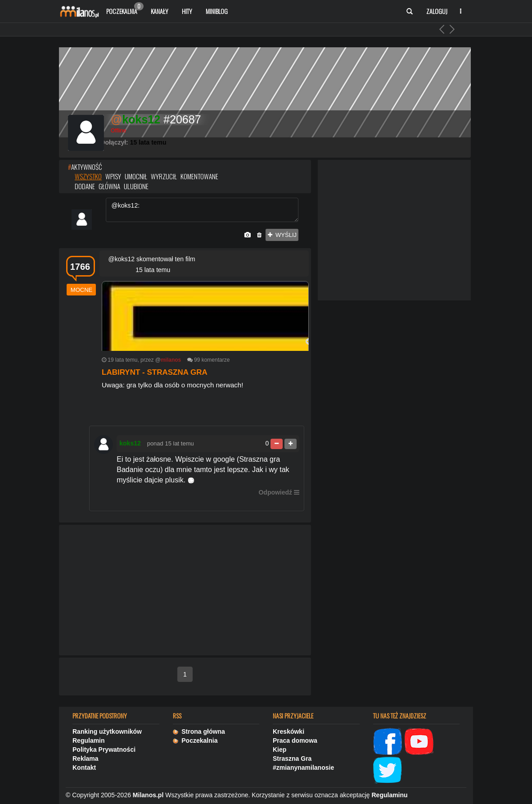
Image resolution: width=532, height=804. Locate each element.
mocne (81, 290)
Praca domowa (295, 740)
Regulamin (89, 740)
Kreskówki (289, 731)
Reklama (86, 759)
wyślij (282, 235)
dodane (85, 186)
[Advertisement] (185, 591)
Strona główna (199, 731)
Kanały (160, 11)
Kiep (280, 749)
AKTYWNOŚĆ (85, 167)
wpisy (113, 176)
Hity (187, 11)
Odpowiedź (275, 492)
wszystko (88, 176)
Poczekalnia (125, 9)
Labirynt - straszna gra (155, 372)
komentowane (199, 176)
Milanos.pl (148, 795)
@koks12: (202, 210)
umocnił (136, 176)
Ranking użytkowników (107, 731)
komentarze (216, 360)
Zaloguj (437, 11)
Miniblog (217, 11)
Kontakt (84, 768)
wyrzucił (164, 176)
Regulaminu (390, 795)
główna (109, 186)
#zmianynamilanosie (303, 768)
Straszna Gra (292, 759)
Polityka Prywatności (104, 749)
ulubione (136, 186)
